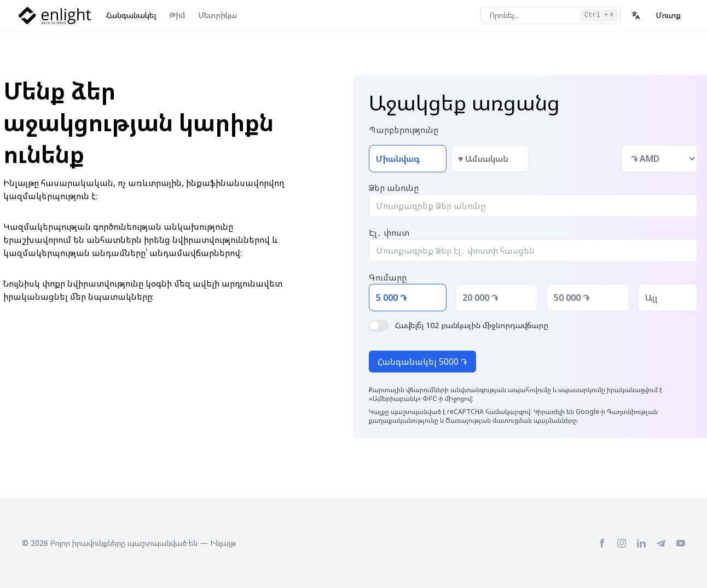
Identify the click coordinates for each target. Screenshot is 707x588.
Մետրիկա (218, 15)
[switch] (379, 325)
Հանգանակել (131, 15)
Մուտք (668, 15)
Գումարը (388, 277)
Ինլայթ (223, 543)
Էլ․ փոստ (389, 232)
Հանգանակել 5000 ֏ (422, 362)
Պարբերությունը (404, 130)
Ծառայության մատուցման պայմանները (511, 420)
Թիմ (177, 15)
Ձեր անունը (394, 188)
